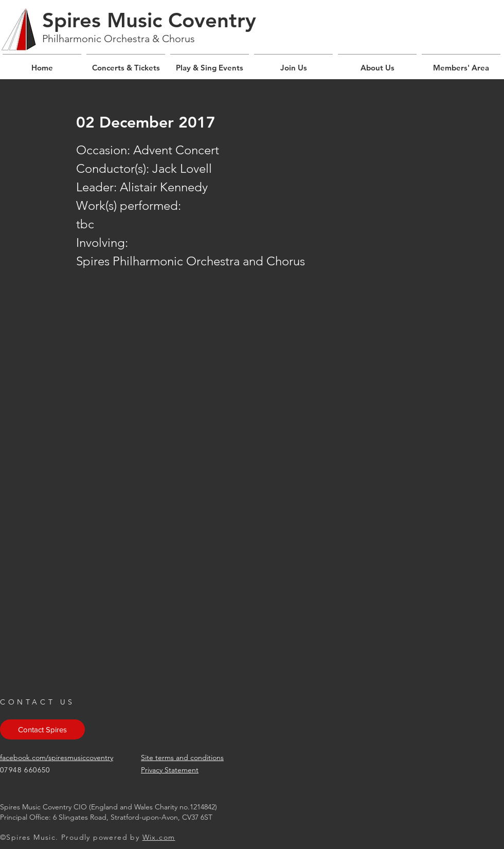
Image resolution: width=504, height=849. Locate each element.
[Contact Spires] (42, 729)
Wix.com (159, 837)
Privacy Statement (170, 770)
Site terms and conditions (182, 757)
